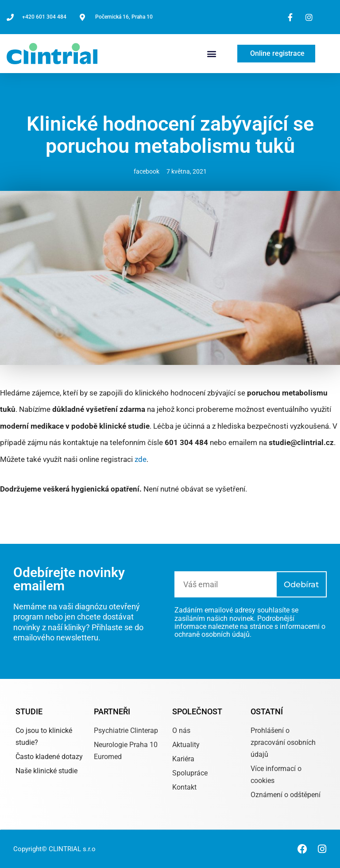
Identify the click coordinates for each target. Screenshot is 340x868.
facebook (147, 171)
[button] (212, 54)
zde (141, 459)
